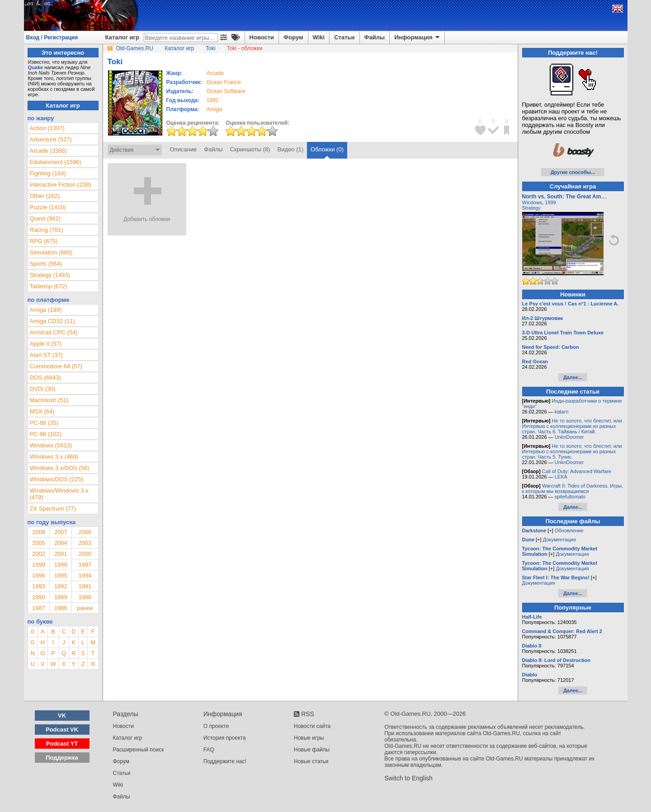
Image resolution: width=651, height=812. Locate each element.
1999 (39, 565)
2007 (61, 532)
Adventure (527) (51, 139)
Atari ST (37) (46, 355)
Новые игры (309, 738)
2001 (61, 554)
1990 (39, 597)
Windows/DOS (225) (57, 479)
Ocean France (224, 82)
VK (62, 716)
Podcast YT (62, 744)
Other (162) (45, 196)
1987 (39, 608)
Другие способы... (573, 172)
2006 (85, 532)
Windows (532, 202)
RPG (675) (44, 241)
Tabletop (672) (49, 286)
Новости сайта (312, 726)
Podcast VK (62, 730)
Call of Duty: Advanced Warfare (577, 471)
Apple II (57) (46, 344)
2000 (85, 554)
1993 (39, 586)
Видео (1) (290, 149)
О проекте (216, 726)
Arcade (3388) (48, 151)
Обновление (569, 530)
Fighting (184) (48, 173)
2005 (39, 543)
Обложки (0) (327, 149)
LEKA (561, 477)
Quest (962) (45, 218)
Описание (184, 149)
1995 (61, 575)
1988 (85, 597)
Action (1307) (47, 128)
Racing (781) (47, 230)
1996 (39, 575)
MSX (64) (42, 411)
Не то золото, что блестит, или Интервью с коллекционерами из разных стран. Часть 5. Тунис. (572, 451)
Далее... (573, 377)
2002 (39, 554)
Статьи (344, 37)
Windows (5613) (51, 445)
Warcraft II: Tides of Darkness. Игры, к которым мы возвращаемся (573, 488)
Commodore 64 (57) (56, 366)
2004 (61, 543)
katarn (562, 412)
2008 (39, 532)
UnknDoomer (569, 437)
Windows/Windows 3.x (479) (59, 494)
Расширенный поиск (139, 750)
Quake (36, 67)
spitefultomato (570, 497)
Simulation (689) (51, 252)
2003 (85, 543)
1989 (61, 597)
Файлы (375, 37)
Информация (417, 38)
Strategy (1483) (50, 275)
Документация (559, 540)
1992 (61, 586)
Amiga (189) (46, 310)
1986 (61, 608)
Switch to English (408, 778)
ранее (85, 608)
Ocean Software (226, 91)
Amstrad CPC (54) (54, 332)
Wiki (319, 37)
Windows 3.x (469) (54, 457)
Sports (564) (46, 264)
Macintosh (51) (49, 400)
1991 (213, 100)
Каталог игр (122, 37)
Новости (262, 37)
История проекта (225, 738)
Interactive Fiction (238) (61, 185)
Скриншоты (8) (250, 149)
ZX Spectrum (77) (53, 509)
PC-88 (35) (44, 423)
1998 (61, 565)
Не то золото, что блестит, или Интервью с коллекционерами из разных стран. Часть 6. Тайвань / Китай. (572, 426)
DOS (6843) (45, 378)
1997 (85, 565)
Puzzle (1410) (48, 207)
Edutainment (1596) (56, 162)
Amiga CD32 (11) (52, 321)
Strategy (531, 208)
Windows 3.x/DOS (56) (60, 468)
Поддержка (62, 758)
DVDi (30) (43, 389)
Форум (293, 37)
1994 (85, 575)
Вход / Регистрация (52, 38)
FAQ (209, 750)
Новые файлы (312, 750)
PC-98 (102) (46, 434)
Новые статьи (311, 761)
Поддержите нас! (225, 761)
